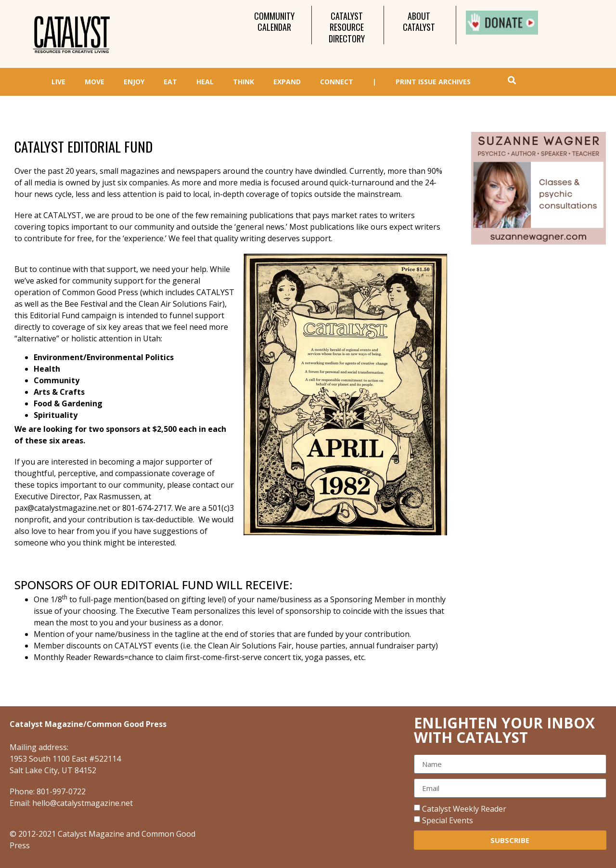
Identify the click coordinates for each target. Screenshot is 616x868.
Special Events (448, 820)
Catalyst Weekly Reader (464, 809)
